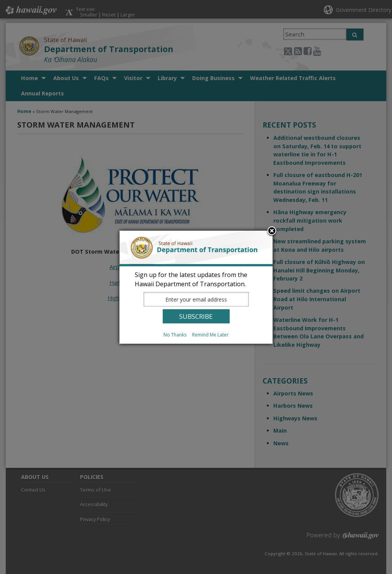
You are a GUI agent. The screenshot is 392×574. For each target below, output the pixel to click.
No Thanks (175, 335)
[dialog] (196, 287)
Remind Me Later (210, 335)
